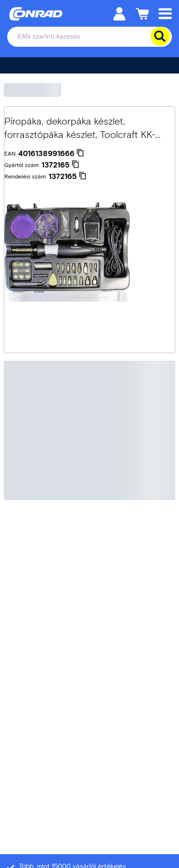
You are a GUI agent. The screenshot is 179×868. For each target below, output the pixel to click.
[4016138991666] (51, 154)
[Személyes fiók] (119, 13)
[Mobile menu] (165, 13)
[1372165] (60, 165)
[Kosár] (142, 13)
